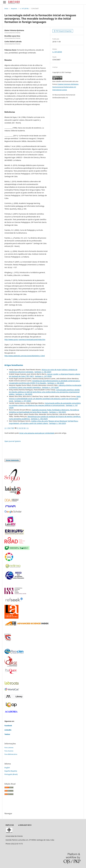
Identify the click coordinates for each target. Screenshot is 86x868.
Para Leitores (9, 748)
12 (20, 428)
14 (24, 428)
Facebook (8, 726)
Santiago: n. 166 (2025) (43, 372)
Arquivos (14, 8)
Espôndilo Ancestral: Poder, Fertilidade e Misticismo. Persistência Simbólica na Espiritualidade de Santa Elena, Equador (44, 411)
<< (5, 428)
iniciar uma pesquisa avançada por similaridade (37, 433)
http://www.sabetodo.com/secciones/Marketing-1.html (25, 356)
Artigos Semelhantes (14, 365)
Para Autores (9, 751)
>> (28, 428)
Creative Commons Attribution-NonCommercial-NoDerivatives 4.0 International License (66, 87)
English (7, 768)
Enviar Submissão (12, 460)
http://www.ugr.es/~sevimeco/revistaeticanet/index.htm (25, 339)
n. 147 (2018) (24, 8)
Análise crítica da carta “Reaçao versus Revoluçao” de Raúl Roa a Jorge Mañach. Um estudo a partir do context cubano (44, 422)
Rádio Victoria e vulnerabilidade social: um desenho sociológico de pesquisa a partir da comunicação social (45, 399)
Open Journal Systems (13, 441)
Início (6, 8)
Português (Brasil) (11, 774)
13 (22, 428)
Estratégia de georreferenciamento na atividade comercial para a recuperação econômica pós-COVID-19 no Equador (45, 382)
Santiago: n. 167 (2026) (43, 376)
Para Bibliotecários (11, 754)
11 (18, 428)
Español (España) (11, 771)
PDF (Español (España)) (63, 31)
